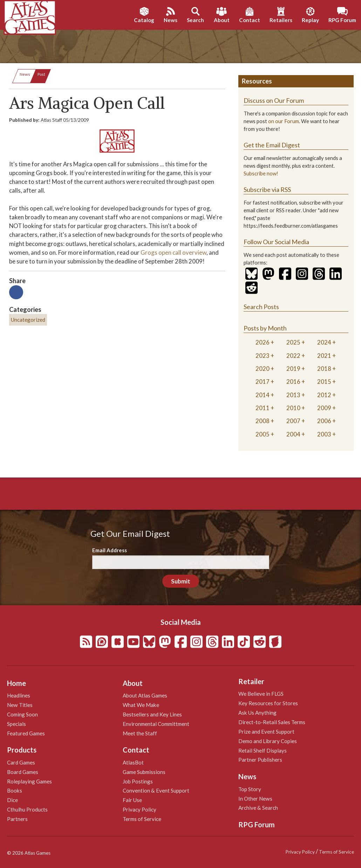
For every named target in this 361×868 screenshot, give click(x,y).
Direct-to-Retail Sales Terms (272, 722)
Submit (181, 581)
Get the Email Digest (272, 145)
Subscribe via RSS (267, 189)
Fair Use (132, 800)
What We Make (141, 705)
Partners (17, 819)
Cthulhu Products (27, 809)
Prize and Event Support (266, 732)
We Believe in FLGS (261, 694)
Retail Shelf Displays (263, 750)
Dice (12, 800)
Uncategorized (28, 320)
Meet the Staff (140, 733)
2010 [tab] (293, 408)
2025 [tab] (293, 342)
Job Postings (138, 781)
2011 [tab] (263, 408)
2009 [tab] (324, 408)
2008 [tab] (263, 421)
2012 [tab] (324, 395)
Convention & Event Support (156, 790)
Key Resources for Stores (268, 703)
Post (41, 74)
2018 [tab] (324, 369)
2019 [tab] (293, 369)
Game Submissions (144, 772)
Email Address (110, 550)
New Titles (20, 705)
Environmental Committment (156, 724)
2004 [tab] (293, 434)
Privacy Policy (139, 809)
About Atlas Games (145, 695)
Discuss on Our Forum (274, 100)
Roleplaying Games (29, 781)
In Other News (255, 799)
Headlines (19, 695)
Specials (16, 724)
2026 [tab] (263, 342)
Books (15, 790)
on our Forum (284, 121)
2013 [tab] (293, 395)
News (25, 74)
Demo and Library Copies (268, 741)
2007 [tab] (293, 421)
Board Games (23, 772)
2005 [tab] (263, 434)
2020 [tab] (263, 369)
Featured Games (26, 733)
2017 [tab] (263, 382)
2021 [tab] (324, 356)
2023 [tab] (263, 356)
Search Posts (261, 307)
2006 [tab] (324, 421)
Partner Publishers (260, 760)
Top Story (250, 789)
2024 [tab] (324, 342)
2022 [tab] (293, 356)
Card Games (21, 762)
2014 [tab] (263, 395)
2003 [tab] (324, 434)
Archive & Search (258, 808)
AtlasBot (133, 762)
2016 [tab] (293, 382)
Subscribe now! (261, 173)
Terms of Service (142, 819)
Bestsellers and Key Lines (152, 714)
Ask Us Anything (257, 713)
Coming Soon (22, 714)
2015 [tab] (324, 382)
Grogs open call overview (173, 252)
